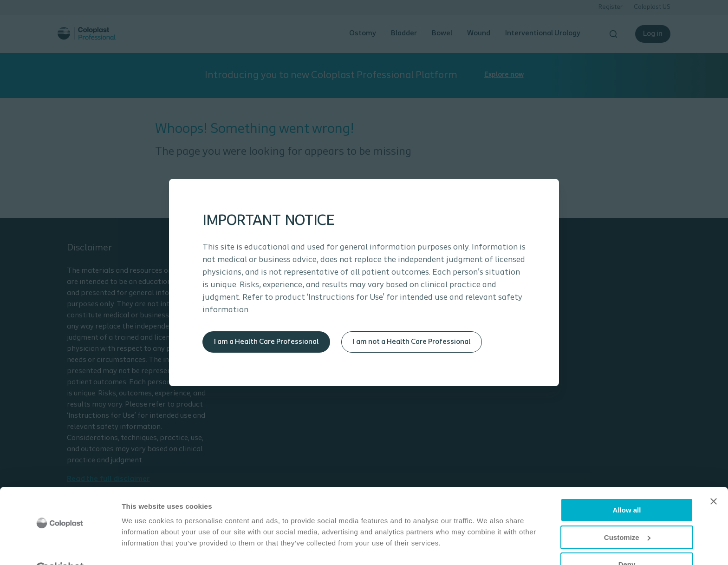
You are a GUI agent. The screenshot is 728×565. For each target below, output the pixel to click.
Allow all (627, 488)
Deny (627, 542)
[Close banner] (714, 479)
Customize (627, 515)
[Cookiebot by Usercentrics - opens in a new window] (60, 547)
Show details (143, 546)
